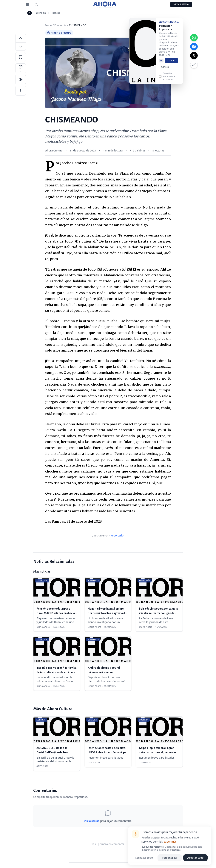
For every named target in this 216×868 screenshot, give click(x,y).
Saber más (170, 842)
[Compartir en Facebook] (194, 47)
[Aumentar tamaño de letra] (21, 38)
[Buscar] (36, 4)
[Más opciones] (21, 91)
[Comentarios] (21, 68)
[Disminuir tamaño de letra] (21, 47)
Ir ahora (171, 64)
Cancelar (166, 71)
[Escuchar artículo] (21, 79)
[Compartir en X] (194, 56)
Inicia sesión (92, 821)
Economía (41, 13)
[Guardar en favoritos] (21, 57)
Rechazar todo (144, 858)
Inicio (49, 25)
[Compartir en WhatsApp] (194, 38)
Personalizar (170, 858)
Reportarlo (117, 535)
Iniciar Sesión (181, 4)
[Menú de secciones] (27, 4)
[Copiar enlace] (194, 65)
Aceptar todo (196, 858)
